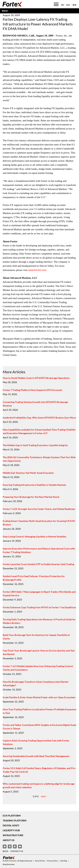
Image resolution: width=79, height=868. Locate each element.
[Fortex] (12, 4)
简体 (68, 5)
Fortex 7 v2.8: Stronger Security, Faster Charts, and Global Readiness (39, 509)
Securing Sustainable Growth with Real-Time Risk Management (36, 756)
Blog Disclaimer (9, 864)
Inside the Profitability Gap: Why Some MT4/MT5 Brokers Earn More (39, 418)
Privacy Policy (53, 861)
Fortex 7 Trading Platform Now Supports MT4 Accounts (32, 390)
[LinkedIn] (10, 846)
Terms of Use (40, 861)
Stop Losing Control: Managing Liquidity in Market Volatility (34, 537)
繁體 (74, 5)
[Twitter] (5, 846)
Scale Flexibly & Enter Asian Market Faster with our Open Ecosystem (39, 697)
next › (44, 796)
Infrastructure (13, 835)
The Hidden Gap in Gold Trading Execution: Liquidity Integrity (35, 445)
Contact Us (17, 851)
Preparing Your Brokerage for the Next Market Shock (31, 497)
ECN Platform (12, 816)
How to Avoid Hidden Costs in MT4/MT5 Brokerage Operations (36, 378)
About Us (9, 840)
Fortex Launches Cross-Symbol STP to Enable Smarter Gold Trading (38, 564)
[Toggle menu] (56, 4)
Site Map (64, 861)
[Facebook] (15, 846)
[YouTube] (20, 846)
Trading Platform (15, 820)
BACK (5, 11)
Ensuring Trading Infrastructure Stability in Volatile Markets (34, 485)
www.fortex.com (37, 270)
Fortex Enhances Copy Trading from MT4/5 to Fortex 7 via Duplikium (39, 607)
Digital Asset (11, 825)
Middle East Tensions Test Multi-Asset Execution (28, 473)
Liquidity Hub (11, 830)
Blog (6, 851)
